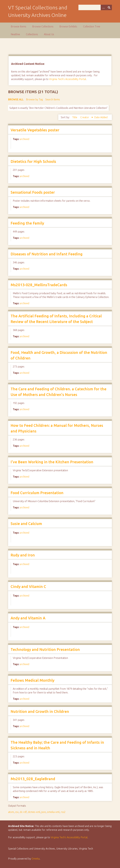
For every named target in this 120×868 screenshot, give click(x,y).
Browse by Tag (34, 99)
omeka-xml (53, 812)
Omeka (36, 859)
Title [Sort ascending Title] (75, 117)
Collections (32, 34)
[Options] (103, 7)
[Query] (95, 7)
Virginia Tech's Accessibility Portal (67, 79)
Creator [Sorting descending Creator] (85, 117)
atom (11, 812)
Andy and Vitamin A (28, 618)
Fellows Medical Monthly (32, 680)
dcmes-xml (34, 812)
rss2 (63, 812)
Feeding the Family (27, 223)
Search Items (53, 99)
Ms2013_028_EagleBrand (33, 779)
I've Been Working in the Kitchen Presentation (52, 462)
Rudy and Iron (23, 555)
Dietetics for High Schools (33, 161)
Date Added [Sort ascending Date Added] (101, 117)
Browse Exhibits (68, 26)
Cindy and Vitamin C (28, 587)
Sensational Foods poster (33, 192)
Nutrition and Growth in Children (40, 712)
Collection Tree (92, 26)
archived (25, 139)
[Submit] (109, 7)
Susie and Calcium (26, 524)
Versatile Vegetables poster (35, 130)
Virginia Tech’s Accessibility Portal (69, 837)
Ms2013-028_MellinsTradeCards (39, 285)
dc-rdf (23, 812)
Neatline (15, 34)
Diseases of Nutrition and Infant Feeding (47, 254)
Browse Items (19, 26)
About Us (49, 34)
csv (17, 812)
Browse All (16, 99)
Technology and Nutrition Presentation (45, 650)
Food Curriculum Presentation (37, 493)
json (44, 812)
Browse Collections (43, 26)
